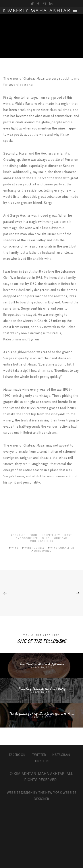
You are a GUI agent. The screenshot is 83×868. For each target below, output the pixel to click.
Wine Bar (60, 538)
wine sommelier (62, 548)
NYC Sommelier (27, 538)
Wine (46, 538)
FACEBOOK (17, 755)
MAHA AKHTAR (51, 774)
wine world (43, 551)
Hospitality (51, 535)
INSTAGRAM (61, 755)
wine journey (35, 548)
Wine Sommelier (41, 541)
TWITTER (39, 755)
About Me (18, 535)
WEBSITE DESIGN (20, 793)
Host (68, 535)
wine (15, 548)
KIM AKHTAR (25, 774)
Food (33, 535)
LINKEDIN (42, 761)
